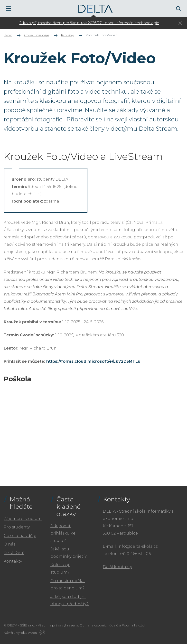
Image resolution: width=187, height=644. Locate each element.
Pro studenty (17, 527)
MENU (9, 9)
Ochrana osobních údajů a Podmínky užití (112, 625)
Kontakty (13, 561)
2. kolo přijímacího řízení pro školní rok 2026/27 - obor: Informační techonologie (89, 23)
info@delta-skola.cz (138, 546)
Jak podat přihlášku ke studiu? (63, 533)
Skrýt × (180, 23)
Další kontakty (117, 567)
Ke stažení (14, 553)
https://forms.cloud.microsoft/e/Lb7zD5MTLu (93, 361)
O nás (9, 544)
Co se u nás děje (20, 536)
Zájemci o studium (23, 519)
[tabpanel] (89, 23)
